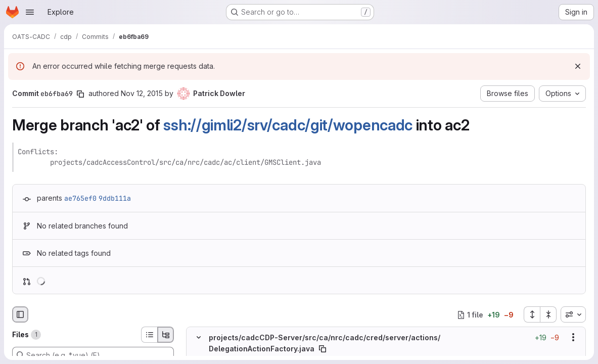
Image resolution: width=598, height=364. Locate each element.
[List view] (149, 335)
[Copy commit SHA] (80, 94)
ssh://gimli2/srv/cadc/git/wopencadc (288, 125)
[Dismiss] (578, 66)
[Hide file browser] (20, 314)
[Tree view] (166, 335)
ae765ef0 (80, 198)
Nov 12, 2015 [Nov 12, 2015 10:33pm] (142, 93)
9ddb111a (115, 198)
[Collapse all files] (548, 314)
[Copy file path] (323, 349)
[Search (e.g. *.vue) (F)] (93, 355)
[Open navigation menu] (30, 12)
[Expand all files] (532, 314)
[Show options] (573, 337)
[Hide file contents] (199, 337)
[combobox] (573, 314)
